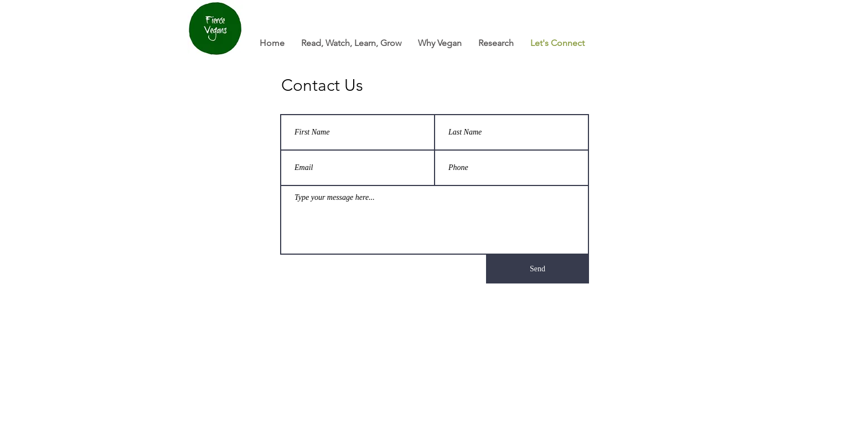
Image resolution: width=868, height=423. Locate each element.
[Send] (538, 269)
